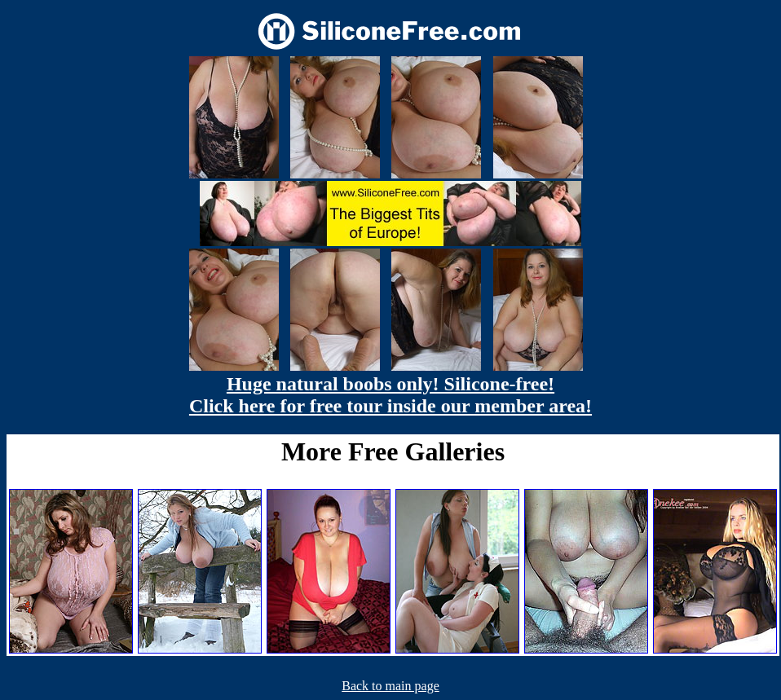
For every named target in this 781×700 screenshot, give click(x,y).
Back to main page (390, 686)
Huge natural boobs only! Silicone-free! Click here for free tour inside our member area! (390, 395)
